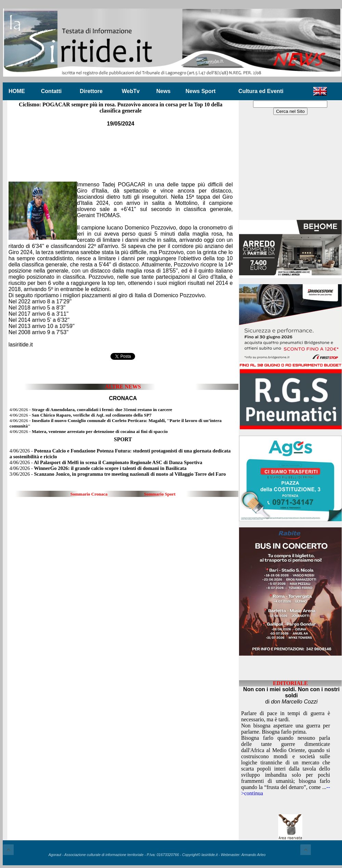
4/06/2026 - (91, 410)
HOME (17, 91)
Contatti (51, 91)
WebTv (131, 91)
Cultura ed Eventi (261, 91)
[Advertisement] (121, 149)
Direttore (91, 91)
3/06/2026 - (118, 474)
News (163, 91)
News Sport (200, 91)
